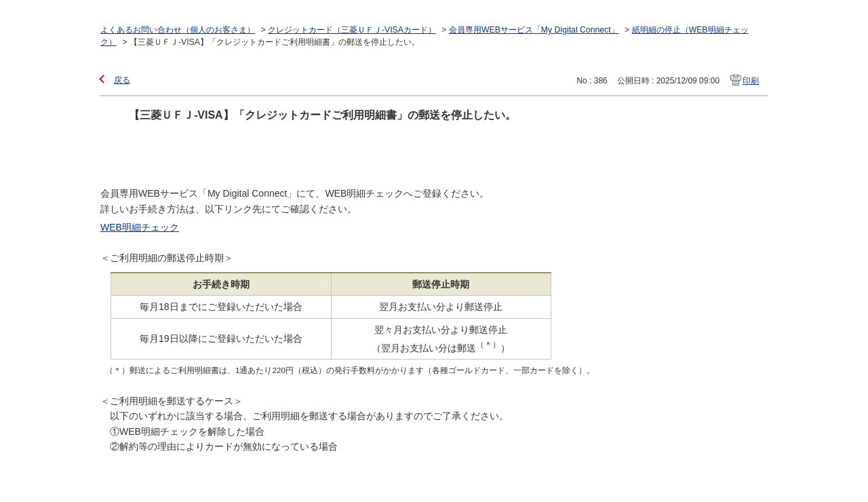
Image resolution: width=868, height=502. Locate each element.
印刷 (751, 81)
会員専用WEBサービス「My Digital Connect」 (534, 30)
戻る (122, 80)
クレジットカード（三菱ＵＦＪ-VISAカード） (352, 30)
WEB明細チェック (140, 227)
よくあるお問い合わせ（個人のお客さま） (178, 30)
